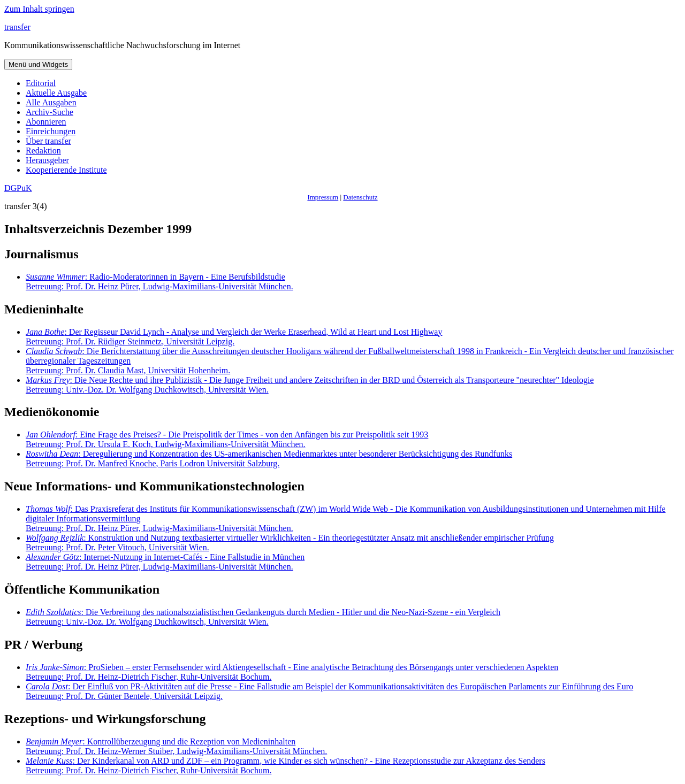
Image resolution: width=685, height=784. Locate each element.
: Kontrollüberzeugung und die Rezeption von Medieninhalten (176, 746)
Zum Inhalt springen (39, 9)
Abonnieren (46, 122)
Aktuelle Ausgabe (56, 93)
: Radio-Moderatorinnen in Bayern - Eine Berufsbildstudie (159, 282)
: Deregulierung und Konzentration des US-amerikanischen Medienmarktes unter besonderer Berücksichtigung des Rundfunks (269, 459)
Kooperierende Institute (66, 170)
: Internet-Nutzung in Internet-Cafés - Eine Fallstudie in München (165, 562)
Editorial (41, 83)
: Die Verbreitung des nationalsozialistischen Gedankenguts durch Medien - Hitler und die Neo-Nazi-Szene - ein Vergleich (263, 617)
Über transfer (48, 141)
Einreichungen (51, 131)
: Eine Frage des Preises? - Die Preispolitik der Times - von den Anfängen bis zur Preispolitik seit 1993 (227, 439)
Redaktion (43, 151)
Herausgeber (47, 160)
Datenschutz (360, 197)
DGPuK (18, 188)
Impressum (323, 197)
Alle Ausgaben (51, 102)
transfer (17, 27)
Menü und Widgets (38, 64)
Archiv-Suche (50, 112)
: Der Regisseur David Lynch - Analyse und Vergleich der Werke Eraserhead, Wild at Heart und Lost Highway (234, 337)
